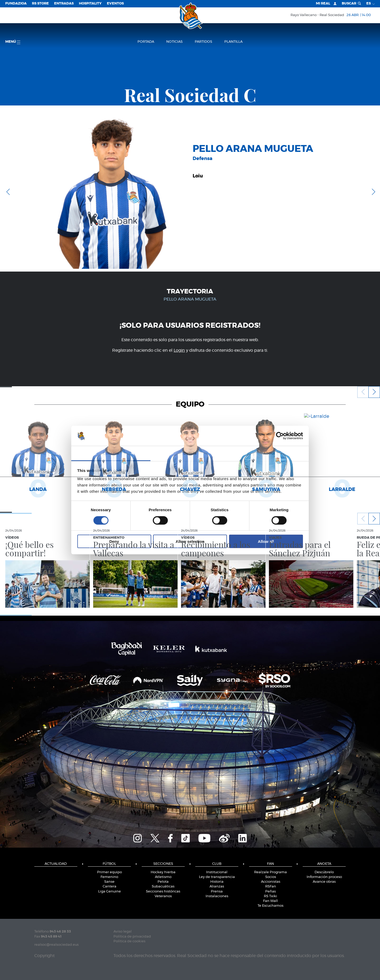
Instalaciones (217, 896)
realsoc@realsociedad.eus (56, 945)
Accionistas (271, 882)
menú (13, 42)
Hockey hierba (163, 872)
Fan (270, 864)
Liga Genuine (110, 892)
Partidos (203, 42)
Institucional (217, 872)
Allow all (266, 541)
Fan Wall (270, 901)
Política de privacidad (132, 937)
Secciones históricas (163, 892)
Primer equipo (110, 872)
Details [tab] (190, 453)
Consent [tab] (111, 453)
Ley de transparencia (217, 877)
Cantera (110, 887)
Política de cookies (129, 941)
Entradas (64, 4)
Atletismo (163, 877)
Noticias (174, 42)
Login (179, 350)
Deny (114, 541)
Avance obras (324, 882)
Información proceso (324, 877)
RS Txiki (270, 896)
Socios (271, 877)
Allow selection (190, 541)
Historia (217, 882)
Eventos (115, 4)
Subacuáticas (163, 887)
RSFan (271, 887)
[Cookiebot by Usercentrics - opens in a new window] (280, 436)
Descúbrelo (324, 872)
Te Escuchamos (270, 906)
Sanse (109, 882)
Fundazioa (16, 4)
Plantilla (233, 42)
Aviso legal (123, 932)
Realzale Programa (270, 872)
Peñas (270, 892)
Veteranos (163, 896)
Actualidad (56, 864)
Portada (146, 42)
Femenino (109, 877)
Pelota (163, 882)
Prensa (217, 892)
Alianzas (217, 887)
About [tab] (269, 453)
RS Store (40, 4)
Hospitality (90, 4)
